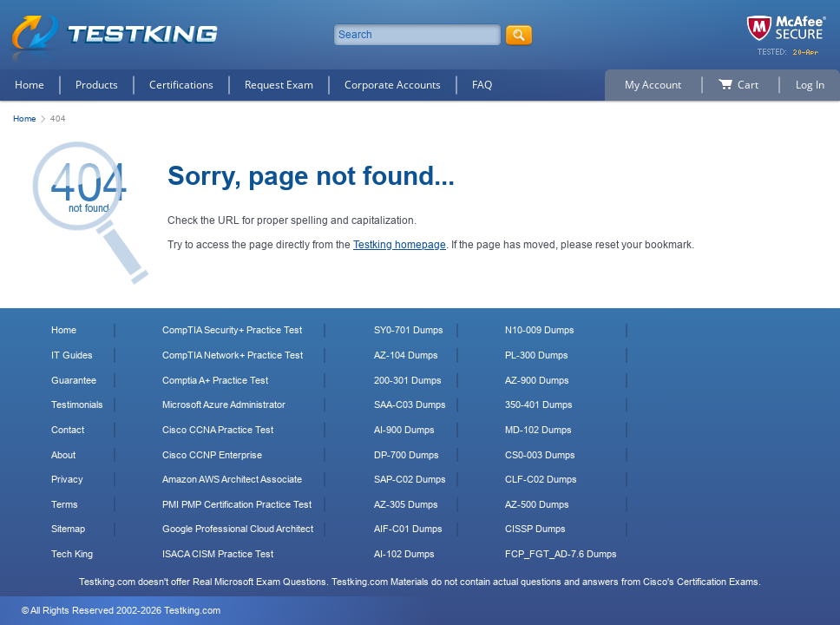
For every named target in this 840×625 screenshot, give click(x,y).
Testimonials (77, 405)
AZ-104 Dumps (406, 355)
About (63, 455)
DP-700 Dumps (407, 455)
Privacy (67, 479)
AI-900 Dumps (404, 430)
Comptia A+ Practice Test (215, 380)
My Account (653, 85)
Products (97, 85)
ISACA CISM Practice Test (218, 554)
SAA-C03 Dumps (410, 405)
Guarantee (74, 380)
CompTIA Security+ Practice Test (232, 330)
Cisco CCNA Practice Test (218, 430)
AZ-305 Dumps (406, 504)
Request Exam (279, 85)
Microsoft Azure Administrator (224, 405)
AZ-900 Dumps (537, 380)
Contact (68, 430)
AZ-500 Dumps (537, 504)
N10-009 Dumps (540, 330)
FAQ (482, 85)
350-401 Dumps (539, 405)
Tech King (72, 554)
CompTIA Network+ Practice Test (233, 355)
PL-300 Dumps (537, 355)
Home (30, 85)
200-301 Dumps (408, 380)
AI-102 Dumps (404, 554)
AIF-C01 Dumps (408, 529)
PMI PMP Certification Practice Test (237, 504)
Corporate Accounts (393, 85)
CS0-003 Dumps (540, 455)
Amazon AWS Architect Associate (232, 479)
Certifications (181, 85)
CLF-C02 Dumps (541, 479)
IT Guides (72, 355)
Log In (810, 85)
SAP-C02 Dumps (410, 479)
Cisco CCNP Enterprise (212, 455)
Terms (65, 504)
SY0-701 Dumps (409, 330)
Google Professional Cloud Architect (238, 529)
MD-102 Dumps (538, 430)
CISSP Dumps (535, 529)
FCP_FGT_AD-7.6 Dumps (561, 554)
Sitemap (68, 529)
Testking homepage (400, 245)
